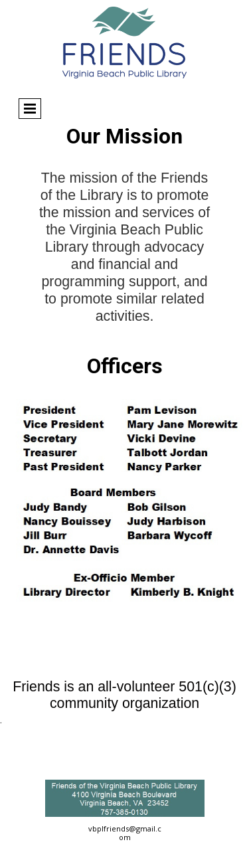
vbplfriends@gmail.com (125, 833)
